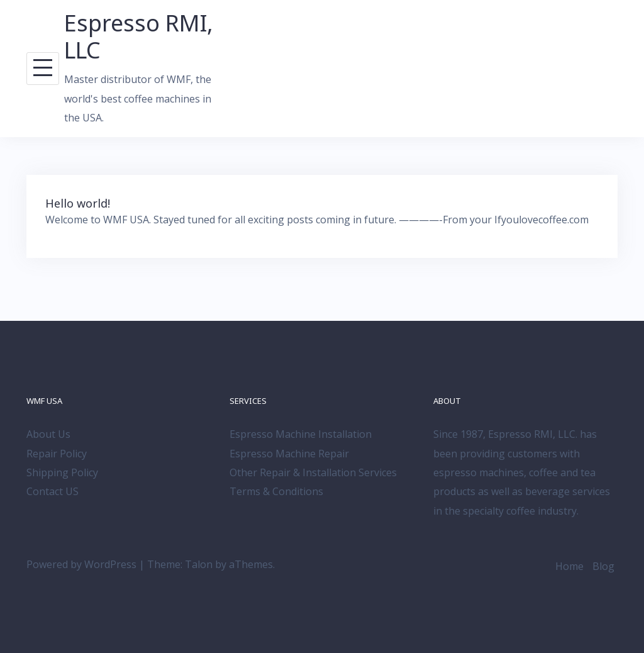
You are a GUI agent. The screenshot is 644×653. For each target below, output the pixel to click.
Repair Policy (57, 454)
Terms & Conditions (276, 491)
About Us (48, 434)
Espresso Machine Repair (289, 454)
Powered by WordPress (81, 564)
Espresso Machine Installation (301, 434)
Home (569, 566)
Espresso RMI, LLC (139, 36)
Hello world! (78, 203)
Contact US (53, 491)
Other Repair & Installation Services (313, 472)
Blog (603, 566)
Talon (199, 564)
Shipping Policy (62, 472)
